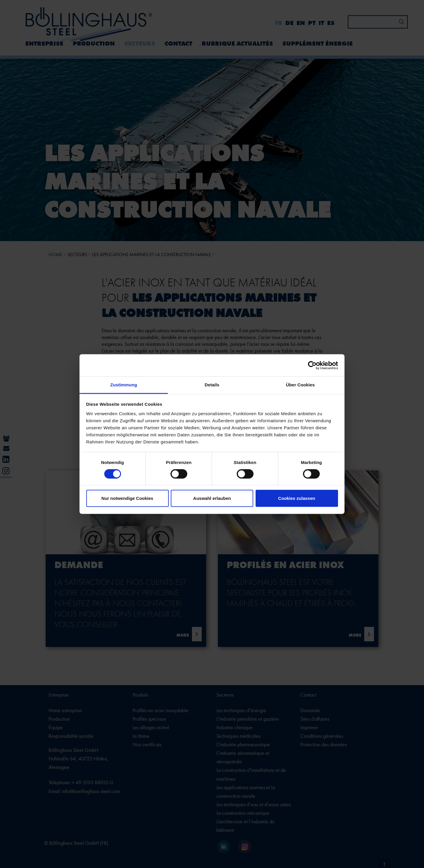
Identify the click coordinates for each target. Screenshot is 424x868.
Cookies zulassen (297, 498)
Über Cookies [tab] (300, 385)
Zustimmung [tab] (124, 385)
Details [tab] (212, 385)
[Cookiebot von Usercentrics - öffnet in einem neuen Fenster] (312, 365)
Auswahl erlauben (212, 498)
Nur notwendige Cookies (127, 498)
